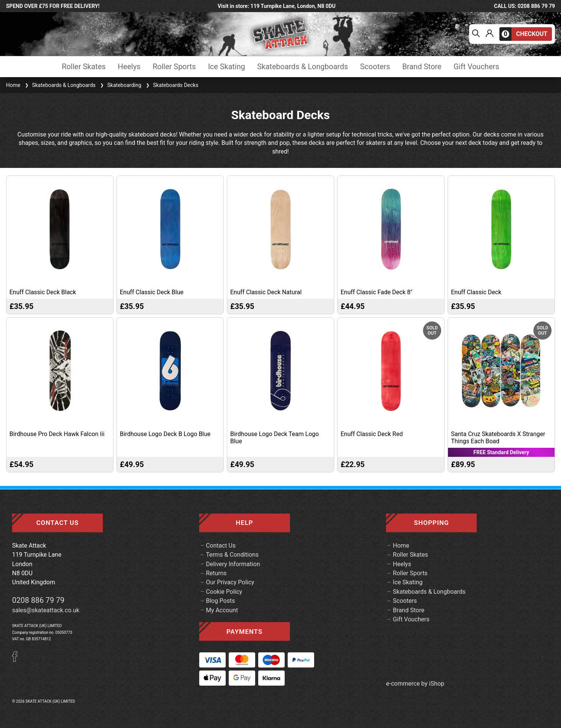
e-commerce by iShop (415, 684)
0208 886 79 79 (38, 600)
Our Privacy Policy (230, 582)
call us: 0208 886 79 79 (525, 6)
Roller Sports (174, 67)
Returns (216, 573)
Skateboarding (120, 85)
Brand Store (422, 67)
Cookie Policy (224, 592)
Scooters (375, 67)
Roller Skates (84, 67)
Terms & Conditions (232, 555)
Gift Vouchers (477, 67)
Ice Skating (226, 67)
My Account (222, 610)
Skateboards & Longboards (302, 67)
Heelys (129, 67)
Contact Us (221, 546)
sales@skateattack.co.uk (46, 610)
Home (13, 85)
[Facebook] (17, 660)
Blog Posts (221, 601)
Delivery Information (233, 564)
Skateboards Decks (171, 85)
